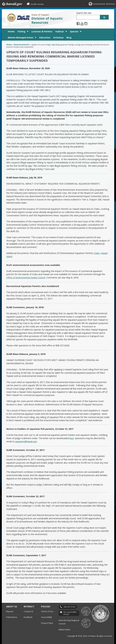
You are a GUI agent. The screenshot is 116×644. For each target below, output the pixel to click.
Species (74, 31)
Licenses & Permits (42, 31)
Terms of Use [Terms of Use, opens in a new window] (47, 611)
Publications (12, 617)
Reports (10, 611)
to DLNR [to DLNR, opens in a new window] (86, 611)
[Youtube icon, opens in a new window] (82, 23)
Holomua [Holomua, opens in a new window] (58, 37)
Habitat (60, 31)
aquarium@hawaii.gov (26, 441)
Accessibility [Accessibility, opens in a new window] (47, 617)
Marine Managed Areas (21, 37)
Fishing (21, 31)
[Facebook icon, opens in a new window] (78, 23)
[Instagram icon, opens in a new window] (86, 23)
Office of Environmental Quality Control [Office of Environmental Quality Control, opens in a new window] (26, 278)
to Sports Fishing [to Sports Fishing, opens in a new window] (86, 623)
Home (11, 31)
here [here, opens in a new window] (72, 438)
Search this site (84, 13)
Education (45, 37)
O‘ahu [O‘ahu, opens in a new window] (97, 253)
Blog (69, 37)
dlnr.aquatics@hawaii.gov (70, 613)
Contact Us (29, 611)
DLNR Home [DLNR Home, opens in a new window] (37, 4)
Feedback (28, 617)
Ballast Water (64, 630)
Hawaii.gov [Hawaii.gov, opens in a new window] (12, 4)
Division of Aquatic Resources (47, 20)
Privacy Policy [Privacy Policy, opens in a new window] (47, 623)
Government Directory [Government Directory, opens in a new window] (104, 4)
